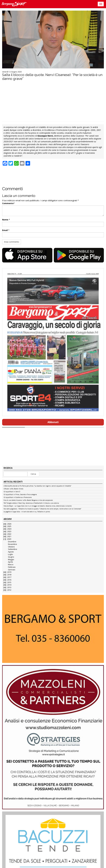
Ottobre (11, 547)
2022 (9, 534)
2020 (9, 539)
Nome (5, 220)
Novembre (12, 544)
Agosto (11, 552)
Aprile (10, 562)
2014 (9, 585)
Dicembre (12, 542)
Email (5, 230)
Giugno (11, 557)
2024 (9, 529)
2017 (9, 577)
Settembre (13, 549)
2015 (9, 582)
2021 (9, 536)
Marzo (11, 565)
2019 (9, 572)
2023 (9, 531)
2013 (9, 587)
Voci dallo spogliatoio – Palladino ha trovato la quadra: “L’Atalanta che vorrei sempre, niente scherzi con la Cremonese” (42, 509)
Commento (8, 203)
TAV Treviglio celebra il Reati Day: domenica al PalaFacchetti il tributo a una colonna (31, 503)
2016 (9, 580)
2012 (9, 590)
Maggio (11, 560)
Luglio (10, 554)
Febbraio (12, 567)
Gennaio (12, 570)
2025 (9, 526)
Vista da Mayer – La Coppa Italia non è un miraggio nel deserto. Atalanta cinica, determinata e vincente (38, 506)
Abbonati (53, 422)
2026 (9, 524)
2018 (9, 575)
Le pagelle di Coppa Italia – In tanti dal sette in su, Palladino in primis (27, 512)
